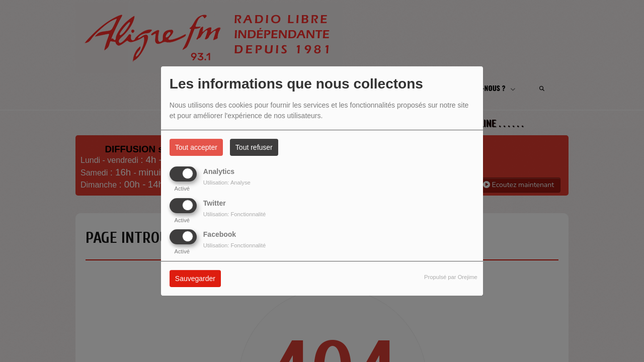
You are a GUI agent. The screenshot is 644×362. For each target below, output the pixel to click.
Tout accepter (196, 147)
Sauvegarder (195, 279)
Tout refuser (254, 147)
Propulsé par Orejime (451, 277)
